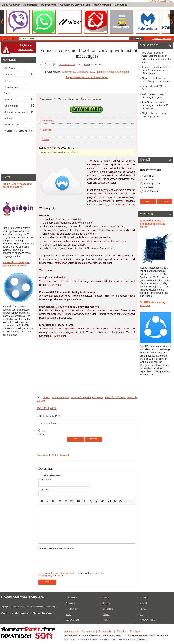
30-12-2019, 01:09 (67, 64)
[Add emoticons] (91, 501)
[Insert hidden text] (121, 501)
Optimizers (108, 609)
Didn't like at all (151, 191)
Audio (7, 81)
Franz (86, 64)
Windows (48, 121)
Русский (169, 1)
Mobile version (102, 5)
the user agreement (61, 573)
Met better (149, 187)
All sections (30, 5)
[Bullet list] (78, 501)
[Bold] (42, 501)
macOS (47, 130)
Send (47, 582)
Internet (8, 74)
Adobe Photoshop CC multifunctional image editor (153, 224)
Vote (75, 439)
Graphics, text (11, 87)
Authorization (26, 49)
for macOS (73, 99)
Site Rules (9, 68)
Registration (26, 45)
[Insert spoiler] (115, 501)
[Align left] (60, 501)
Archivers (107, 603)
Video (7, 93)
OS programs (49, 5)
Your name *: (45, 480)
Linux (46, 139)
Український (159, 1)
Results (93, 439)
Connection (47, 99)
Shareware (86, 99)
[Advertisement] (87, 368)
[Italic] (48, 501)
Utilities (106, 614)
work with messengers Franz (87, 397)
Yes (43, 431)
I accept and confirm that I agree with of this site (71, 574)
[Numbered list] (84, 501)
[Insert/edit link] (97, 501)
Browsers (70, 603)
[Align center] (66, 501)
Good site (149, 180)
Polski (151, 1)
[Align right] (71, 501)
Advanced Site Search (162, 39)
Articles (8, 118)
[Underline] (53, 501)
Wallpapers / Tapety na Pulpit (19, 131)
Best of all (149, 176)
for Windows (60, 99)
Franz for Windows (115, 397)
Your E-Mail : (45, 490)
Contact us (121, 5)
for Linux (97, 99)
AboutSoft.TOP (11, 5)
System (8, 99)
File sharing (72, 609)
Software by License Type (75, 5)
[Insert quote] (109, 501)
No (43, 435)
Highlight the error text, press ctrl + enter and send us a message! (29, 607)
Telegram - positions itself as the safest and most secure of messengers (156, 70)
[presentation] (65, 559)
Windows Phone (147, 620)
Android (143, 603)
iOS (141, 614)
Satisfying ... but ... (153, 183)
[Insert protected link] (102, 501)
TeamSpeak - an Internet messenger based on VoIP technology (155, 105)
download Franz (60, 397)
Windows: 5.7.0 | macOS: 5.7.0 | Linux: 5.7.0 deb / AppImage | (95, 72)
